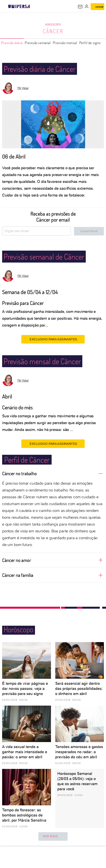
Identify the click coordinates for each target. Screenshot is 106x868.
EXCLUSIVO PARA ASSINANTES (53, 339)
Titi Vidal (23, 88)
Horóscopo (53, 24)
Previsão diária (12, 43)
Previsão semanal (38, 43)
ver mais (53, 836)
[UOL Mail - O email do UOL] (80, 7)
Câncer (53, 31)
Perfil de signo (90, 43)
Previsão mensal (65, 43)
